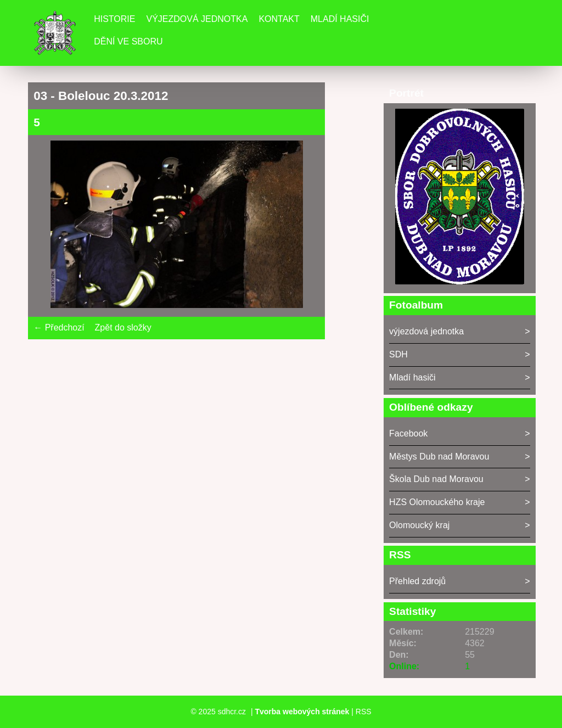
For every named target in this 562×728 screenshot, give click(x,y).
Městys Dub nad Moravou (439, 457)
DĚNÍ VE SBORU (128, 41)
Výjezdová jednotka (197, 19)
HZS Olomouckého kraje (437, 502)
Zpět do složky (123, 327)
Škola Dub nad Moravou (436, 479)
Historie (114, 19)
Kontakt (279, 19)
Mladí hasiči (340, 19)
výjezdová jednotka (426, 331)
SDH (398, 354)
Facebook (408, 433)
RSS (364, 712)
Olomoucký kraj (419, 525)
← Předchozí (59, 327)
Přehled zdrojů (417, 581)
